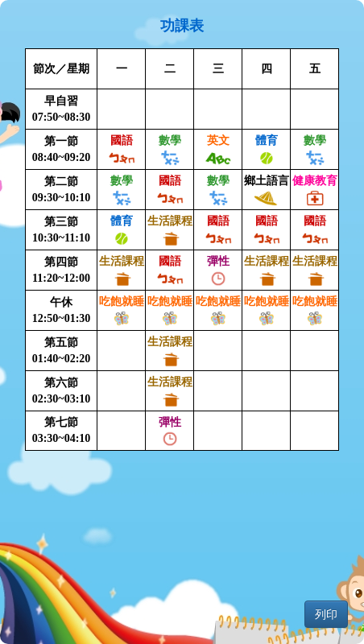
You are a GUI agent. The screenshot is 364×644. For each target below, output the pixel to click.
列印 (326, 614)
